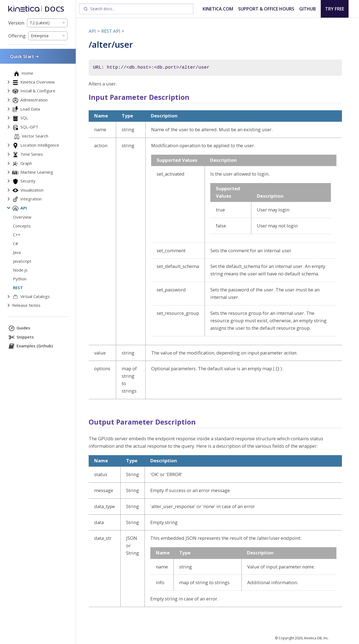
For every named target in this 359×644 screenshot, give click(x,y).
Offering (17, 36)
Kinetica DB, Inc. (316, 638)
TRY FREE (335, 9)
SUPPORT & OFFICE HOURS (266, 9)
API (92, 31)
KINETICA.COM (218, 9)
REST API (111, 31)
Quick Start (25, 56)
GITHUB (308, 9)
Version (16, 23)
